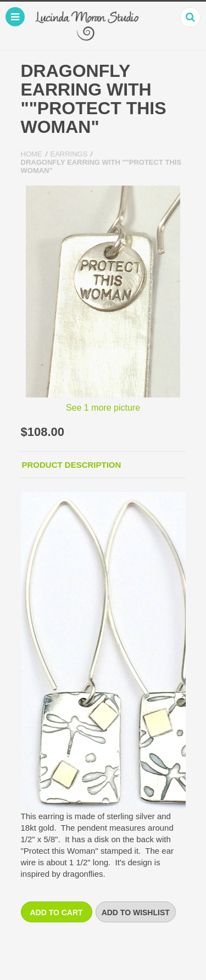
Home (32, 154)
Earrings (69, 154)
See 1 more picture (103, 408)
